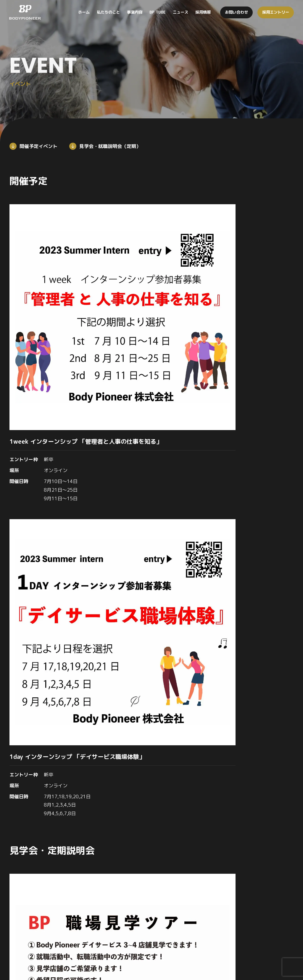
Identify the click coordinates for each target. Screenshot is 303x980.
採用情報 (38, 696)
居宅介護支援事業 (197, 909)
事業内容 (189, 873)
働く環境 (254, 909)
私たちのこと (127, 885)
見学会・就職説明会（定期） (110, 146)
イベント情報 (259, 922)
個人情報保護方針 (286, 953)
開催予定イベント (38, 146)
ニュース (254, 885)
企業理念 (123, 897)
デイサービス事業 (197, 885)
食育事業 (189, 922)
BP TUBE (255, 873)
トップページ (127, 873)
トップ (7, 696)
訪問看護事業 (193, 897)
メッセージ (125, 909)
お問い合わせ (250, 953)
